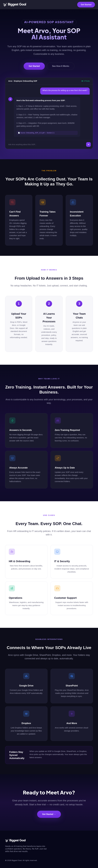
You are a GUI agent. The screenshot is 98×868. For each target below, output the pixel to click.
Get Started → (49, 814)
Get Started (86, 5)
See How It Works (61, 66)
